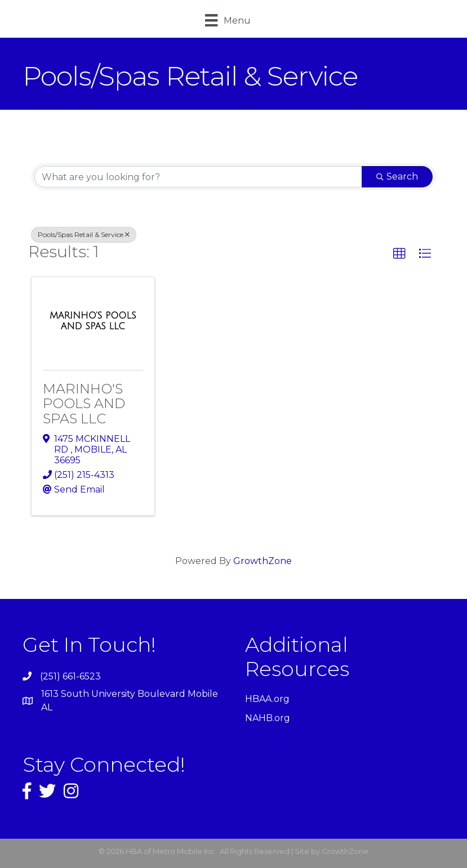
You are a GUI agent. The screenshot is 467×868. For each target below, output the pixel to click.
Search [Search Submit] (397, 176)
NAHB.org (268, 718)
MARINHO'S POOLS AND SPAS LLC (84, 404)
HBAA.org (267, 699)
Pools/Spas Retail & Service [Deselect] (84, 234)
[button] (399, 254)
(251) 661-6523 (70, 676)
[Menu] (228, 20)
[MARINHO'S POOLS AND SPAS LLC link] (93, 321)
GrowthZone (263, 561)
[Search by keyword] (198, 177)
